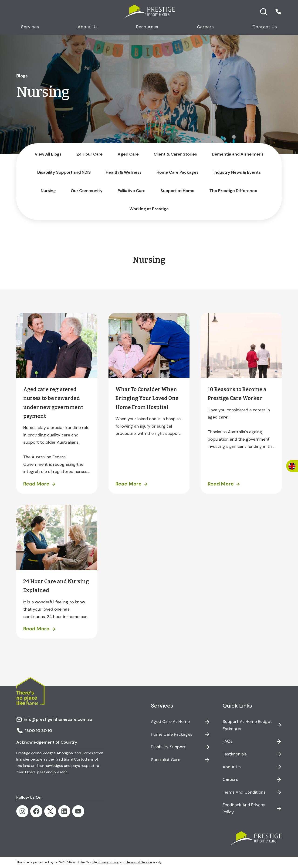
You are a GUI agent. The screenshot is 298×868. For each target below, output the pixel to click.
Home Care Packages (172, 734)
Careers (230, 779)
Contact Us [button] (265, 27)
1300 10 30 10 (34, 731)
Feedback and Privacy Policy (244, 808)
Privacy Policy (108, 862)
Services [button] (30, 27)
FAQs (227, 741)
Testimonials (235, 754)
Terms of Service (139, 862)
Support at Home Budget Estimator (247, 725)
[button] (278, 12)
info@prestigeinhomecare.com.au (54, 720)
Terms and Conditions (244, 792)
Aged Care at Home (170, 722)
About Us (232, 767)
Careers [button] (205, 27)
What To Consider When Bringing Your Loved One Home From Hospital (147, 398)
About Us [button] (88, 27)
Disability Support (168, 747)
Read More (36, 484)
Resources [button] (147, 27)
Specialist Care (166, 760)
